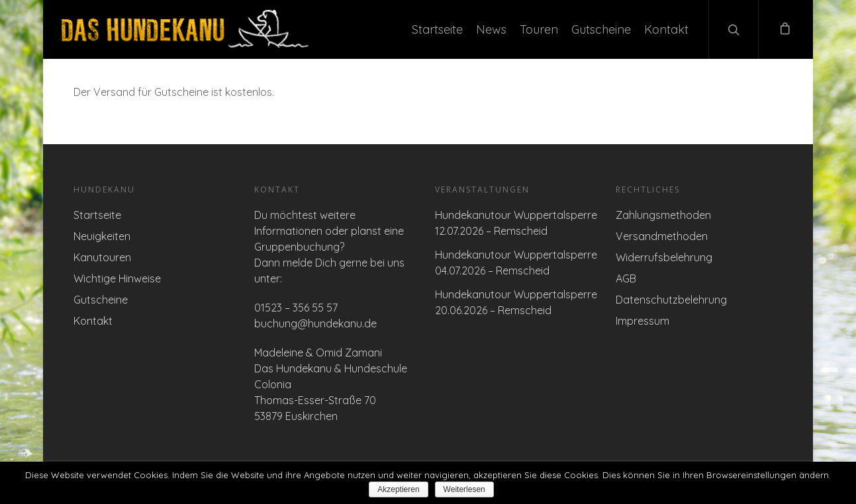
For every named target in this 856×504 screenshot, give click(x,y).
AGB (626, 278)
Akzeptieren (398, 489)
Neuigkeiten (102, 236)
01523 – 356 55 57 (296, 308)
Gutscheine (601, 29)
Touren (539, 29)
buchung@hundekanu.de (315, 323)
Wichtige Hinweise (117, 278)
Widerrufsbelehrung (664, 257)
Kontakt (666, 29)
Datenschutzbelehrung (671, 300)
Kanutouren (102, 257)
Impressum (642, 321)
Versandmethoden (662, 236)
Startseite (437, 29)
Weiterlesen (464, 489)
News (491, 29)
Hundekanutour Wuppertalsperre (516, 215)
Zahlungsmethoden (663, 215)
